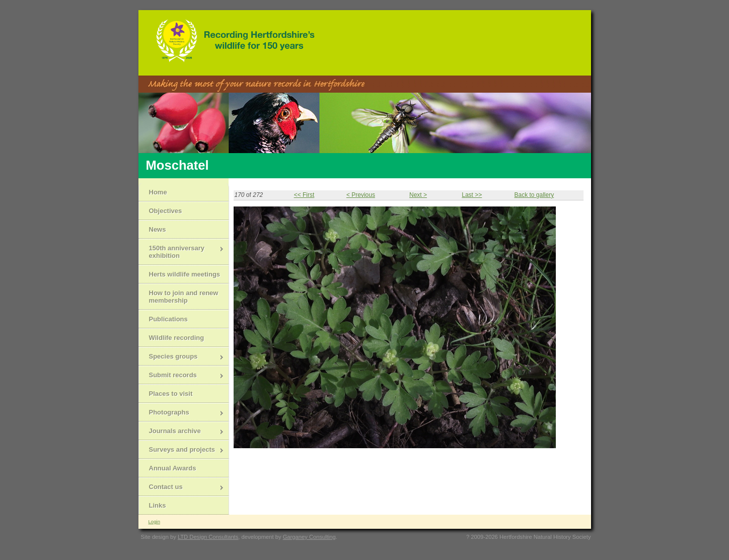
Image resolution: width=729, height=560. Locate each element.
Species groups (181, 357)
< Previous (361, 195)
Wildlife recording (177, 338)
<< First (304, 195)
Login (154, 521)
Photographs (181, 413)
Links (158, 505)
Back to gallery (534, 195)
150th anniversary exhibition (181, 252)
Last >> (472, 195)
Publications (168, 319)
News (158, 229)
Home (158, 192)
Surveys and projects (181, 450)
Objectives (166, 211)
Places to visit (171, 394)
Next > (418, 195)
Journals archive (181, 432)
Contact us (181, 488)
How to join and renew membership (184, 297)
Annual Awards (173, 468)
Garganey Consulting (309, 537)
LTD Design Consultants (208, 537)
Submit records (181, 376)
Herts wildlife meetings (185, 274)
